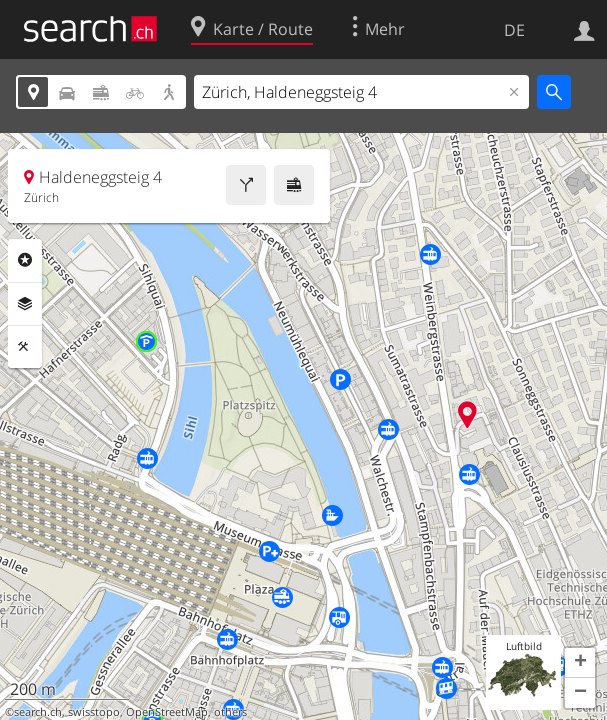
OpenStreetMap (167, 712)
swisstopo (94, 712)
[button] (580, 663)
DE (514, 30)
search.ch (38, 712)
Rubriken (25, 260)
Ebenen (25, 304)
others (230, 712)
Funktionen (25, 347)
